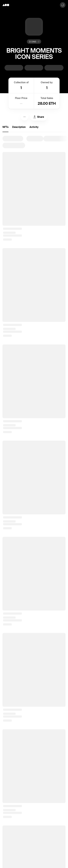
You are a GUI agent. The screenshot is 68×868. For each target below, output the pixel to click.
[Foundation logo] (6, 5)
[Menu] (24, 117)
